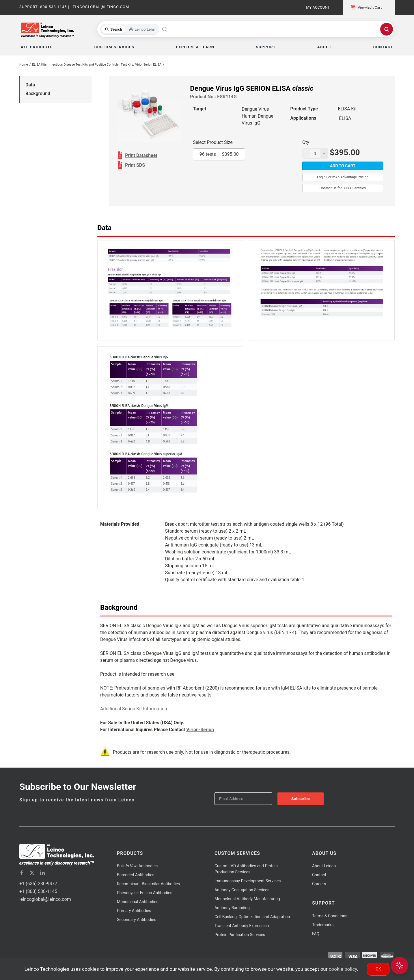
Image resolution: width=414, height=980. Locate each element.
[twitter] (32, 873)
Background (38, 93)
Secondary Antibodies (137, 920)
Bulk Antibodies (137, 866)
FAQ (316, 934)
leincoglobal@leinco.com (45, 899)
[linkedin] (42, 873)
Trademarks (323, 925)
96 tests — (219, 154)
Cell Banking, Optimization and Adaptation (252, 917)
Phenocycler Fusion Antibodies (145, 893)
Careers (319, 884)
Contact (319, 875)
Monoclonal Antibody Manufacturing (247, 899)
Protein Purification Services (240, 935)
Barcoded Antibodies (136, 875)
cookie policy (343, 969)
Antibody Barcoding (232, 908)
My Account (318, 7)
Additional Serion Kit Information (134, 709)
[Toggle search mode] (130, 29)
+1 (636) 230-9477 (38, 884)
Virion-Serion (200, 730)
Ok (378, 969)
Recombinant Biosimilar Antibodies (148, 884)
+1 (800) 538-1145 (38, 891)
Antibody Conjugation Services (242, 890)
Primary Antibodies (134, 911)
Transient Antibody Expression (242, 926)
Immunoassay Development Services (248, 881)
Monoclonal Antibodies (138, 902)
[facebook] (22, 873)
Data (30, 85)
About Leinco (324, 866)
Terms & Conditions (330, 916)
